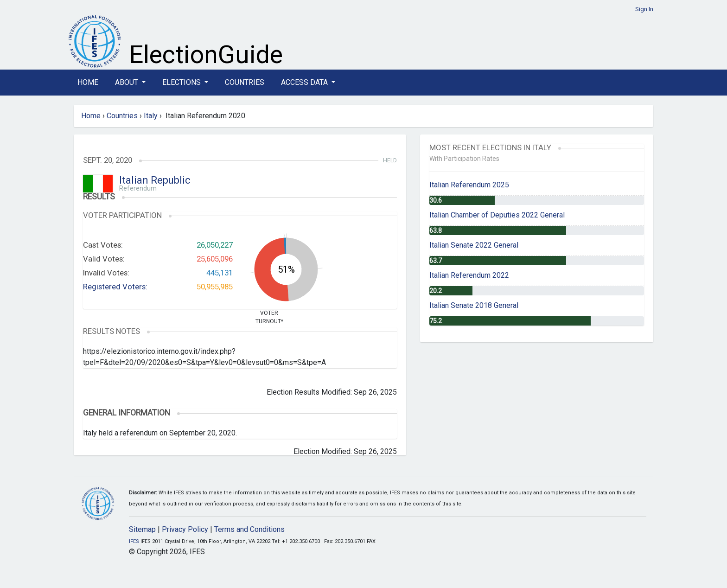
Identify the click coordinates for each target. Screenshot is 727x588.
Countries (245, 82)
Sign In (644, 9)
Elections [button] (182, 82)
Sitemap (142, 529)
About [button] (128, 82)
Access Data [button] (305, 82)
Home (88, 82)
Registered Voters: (115, 287)
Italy (151, 116)
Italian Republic (155, 180)
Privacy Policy (185, 529)
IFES (134, 541)
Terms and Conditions (249, 529)
